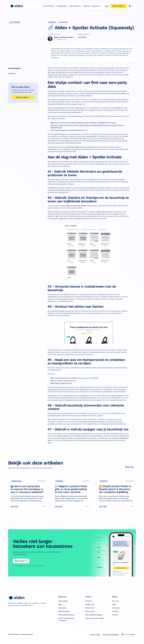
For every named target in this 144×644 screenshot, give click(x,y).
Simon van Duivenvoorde (64, 37)
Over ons (116, 601)
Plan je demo (90, 611)
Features (88, 601)
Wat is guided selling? (66, 615)
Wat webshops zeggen (94, 615)
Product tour (90, 604)
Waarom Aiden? (64, 611)
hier (84, 164)
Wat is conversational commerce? (66, 619)
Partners (115, 611)
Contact (115, 615)
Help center (63, 608)
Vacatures (116, 608)
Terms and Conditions (111, 634)
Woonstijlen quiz (85, 378)
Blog (60, 604)
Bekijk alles (129, 467)
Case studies (63, 601)
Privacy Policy (95, 634)
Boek (114, 604)
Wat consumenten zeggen (95, 618)
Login (107, 6)
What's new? (90, 608)
